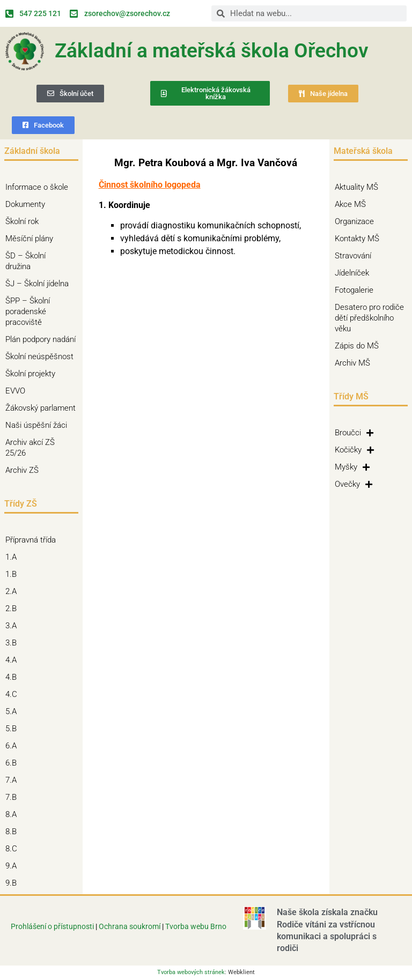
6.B (14, 763)
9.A (14, 866)
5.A (14, 711)
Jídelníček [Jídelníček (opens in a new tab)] (352, 273)
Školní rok (22, 221)
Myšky (352, 467)
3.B (14, 643)
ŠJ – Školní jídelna (40, 284)
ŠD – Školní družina (41, 261)
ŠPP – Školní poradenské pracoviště (41, 311)
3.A (14, 626)
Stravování (353, 256)
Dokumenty (28, 204)
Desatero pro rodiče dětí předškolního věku (369, 318)
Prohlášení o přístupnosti (52, 926)
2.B (14, 608)
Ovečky (354, 484)
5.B (14, 729)
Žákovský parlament (41, 408)
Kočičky (354, 450)
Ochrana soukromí (130, 926)
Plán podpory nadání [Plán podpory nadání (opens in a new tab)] (41, 339)
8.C (14, 849)
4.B (14, 677)
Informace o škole (39, 187)
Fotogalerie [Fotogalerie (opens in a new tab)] (354, 290)
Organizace (354, 221)
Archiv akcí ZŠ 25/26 (30, 448)
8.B (14, 831)
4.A (14, 660)
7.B (14, 797)
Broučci (354, 433)
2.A (14, 591)
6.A (14, 746)
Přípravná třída (33, 540)
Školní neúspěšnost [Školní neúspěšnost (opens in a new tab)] (39, 357)
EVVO (15, 391)
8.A (14, 814)
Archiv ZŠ (25, 470)
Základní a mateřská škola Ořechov (212, 51)
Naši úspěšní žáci (36, 425)
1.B (14, 574)
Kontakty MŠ (357, 239)
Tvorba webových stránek (191, 972)
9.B (14, 883)
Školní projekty (33, 374)
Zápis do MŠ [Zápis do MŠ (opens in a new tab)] (357, 346)
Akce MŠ (350, 204)
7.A (14, 780)
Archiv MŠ (352, 363)
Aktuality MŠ (356, 187)
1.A (14, 557)
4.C (14, 694)
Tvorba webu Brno (196, 926)
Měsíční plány (29, 239)
